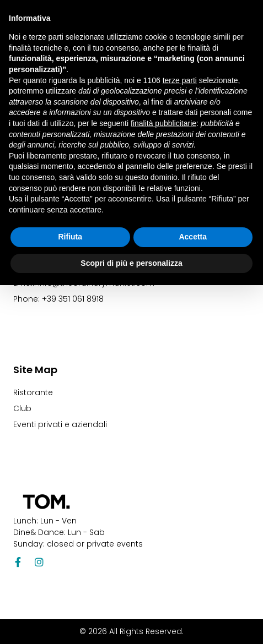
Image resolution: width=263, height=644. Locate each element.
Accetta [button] (193, 237)
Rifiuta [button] (70, 237)
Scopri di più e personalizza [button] (131, 263)
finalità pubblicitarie (163, 123)
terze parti (180, 80)
